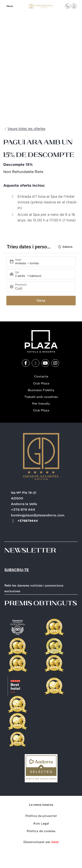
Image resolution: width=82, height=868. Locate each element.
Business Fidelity (41, 390)
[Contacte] (68, 6)
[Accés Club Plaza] (74, 6)
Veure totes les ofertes (26, 129)
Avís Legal (41, 824)
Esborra (65, 247)
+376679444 (28, 521)
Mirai (55, 842)
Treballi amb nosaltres (41, 397)
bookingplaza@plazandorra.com (38, 515)
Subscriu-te (17, 570)
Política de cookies (41, 831)
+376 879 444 (23, 510)
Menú (10, 6)
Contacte (41, 377)
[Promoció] (43, 289)
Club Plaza (41, 384)
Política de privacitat (41, 816)
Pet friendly (41, 404)
